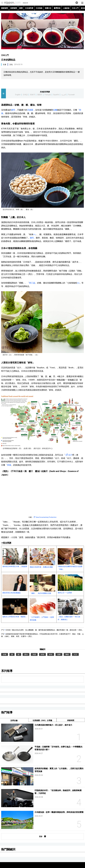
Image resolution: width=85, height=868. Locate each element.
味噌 (42, 654)
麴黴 (67, 654)
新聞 (21, 8)
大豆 (75, 654)
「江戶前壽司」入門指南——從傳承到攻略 (43, 610)
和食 (9, 465)
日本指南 (39, 8)
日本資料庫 (29, 8)
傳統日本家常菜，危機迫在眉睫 (43, 558)
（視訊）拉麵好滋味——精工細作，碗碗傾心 (70, 609)
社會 (5, 64)
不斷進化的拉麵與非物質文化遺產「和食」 (70, 559)
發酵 (59, 654)
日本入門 (75, 8)
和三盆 (32, 283)
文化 (11, 64)
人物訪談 (66, 8)
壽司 (13, 110)
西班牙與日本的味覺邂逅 (15, 584)
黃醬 (34, 654)
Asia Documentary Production (45, 517)
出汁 (69, 455)
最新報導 (4, 8)
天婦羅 (30, 110)
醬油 (26, 654)
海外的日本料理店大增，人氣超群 (15, 558)
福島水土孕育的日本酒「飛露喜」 (15, 608)
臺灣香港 (57, 8)
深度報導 (14, 8)
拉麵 (55, 110)
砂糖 (5, 654)
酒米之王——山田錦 (70, 584)
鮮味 (51, 654)
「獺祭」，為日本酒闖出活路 (43, 584)
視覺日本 (48, 8)
